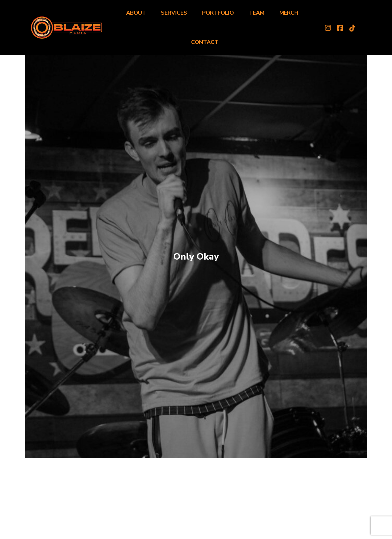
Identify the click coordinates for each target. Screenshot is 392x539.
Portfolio (218, 13)
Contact (205, 42)
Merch (289, 13)
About (136, 13)
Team (257, 13)
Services (174, 13)
